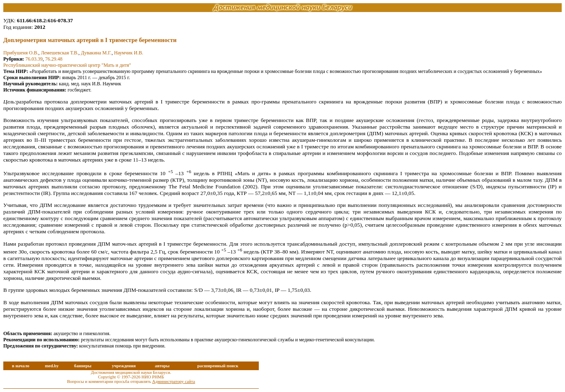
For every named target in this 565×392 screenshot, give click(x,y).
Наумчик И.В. (129, 53)
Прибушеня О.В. (21, 53)
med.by (52, 366)
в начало (21, 366)
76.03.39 (34, 59)
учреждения (124, 366)
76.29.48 (54, 59)
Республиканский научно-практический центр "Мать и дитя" (67, 65)
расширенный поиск (218, 366)
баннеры (83, 366)
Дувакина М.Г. (96, 53)
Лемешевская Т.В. (60, 53)
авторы (162, 366)
